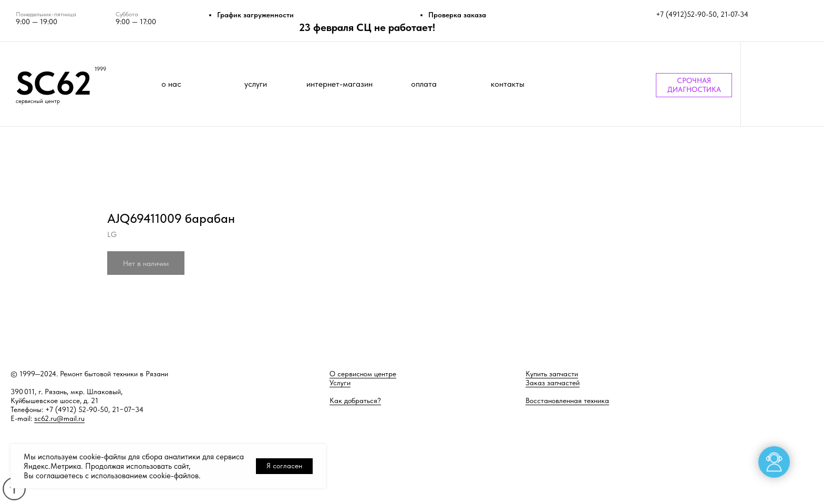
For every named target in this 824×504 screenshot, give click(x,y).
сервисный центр (38, 101)
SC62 (54, 83)
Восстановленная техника (567, 400)
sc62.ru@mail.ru (59, 418)
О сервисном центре (363, 374)
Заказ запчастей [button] (553, 383)
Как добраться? (355, 400)
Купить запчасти (552, 374)
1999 (100, 69)
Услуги (340, 383)
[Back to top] (14, 488)
